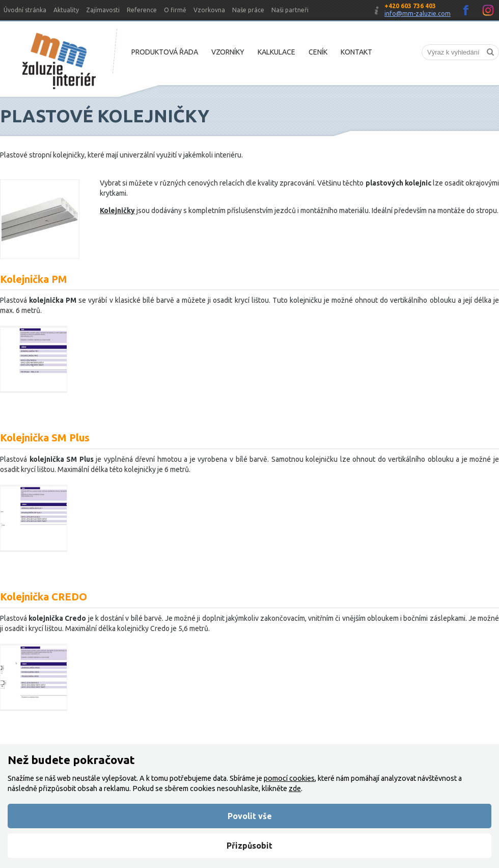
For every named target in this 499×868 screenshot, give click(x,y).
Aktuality (66, 10)
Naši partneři (290, 10)
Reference (142, 10)
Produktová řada (165, 52)
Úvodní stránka (25, 10)
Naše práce (248, 10)
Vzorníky (228, 52)
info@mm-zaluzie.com (418, 14)
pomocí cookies (289, 778)
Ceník (318, 52)
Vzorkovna (209, 10)
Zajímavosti (103, 10)
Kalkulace (276, 52)
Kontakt (356, 52)
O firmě (175, 10)
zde (295, 788)
